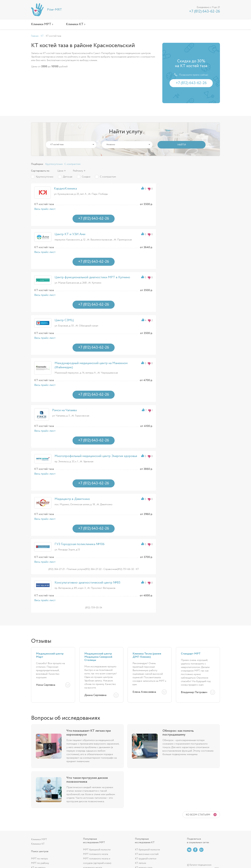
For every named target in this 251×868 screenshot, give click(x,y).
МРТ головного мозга (96, 854)
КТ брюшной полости (147, 850)
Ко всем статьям (198, 815)
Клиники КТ (38, 844)
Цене (60, 171)
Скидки (86, 177)
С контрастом (72, 164)
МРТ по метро (39, 859)
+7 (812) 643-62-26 (204, 11)
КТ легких (141, 863)
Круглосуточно (54, 164)
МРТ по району (40, 863)
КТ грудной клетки (146, 859)
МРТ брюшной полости (97, 850)
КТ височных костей (147, 854)
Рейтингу (78, 171)
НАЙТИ (182, 145)
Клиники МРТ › (42, 24)
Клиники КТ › (76, 24)
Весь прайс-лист (45, 209)
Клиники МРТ (39, 839)
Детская (68, 177)
